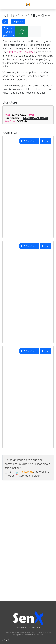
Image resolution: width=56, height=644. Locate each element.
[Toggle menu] (5, 4)
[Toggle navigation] (51, 4)
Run (45, 141)
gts (5, 21)
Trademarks (28, 635)
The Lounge (26, 472)
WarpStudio (29, 141)
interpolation (18, 21)
